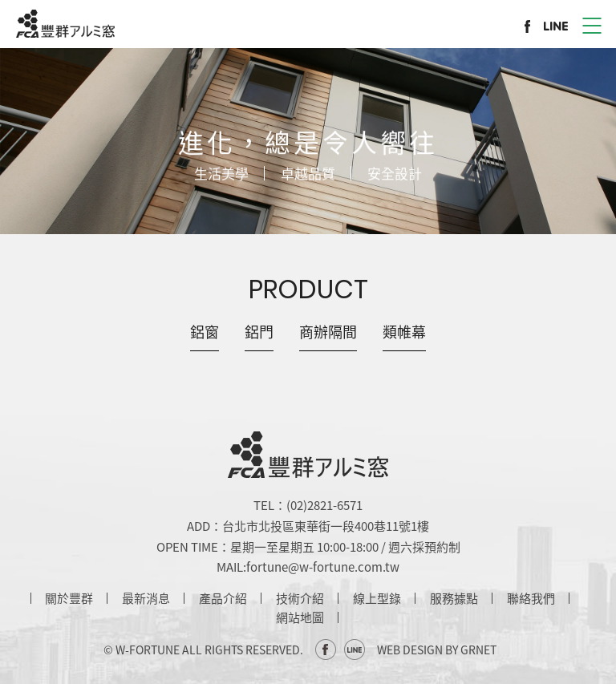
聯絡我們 (531, 598)
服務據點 (454, 598)
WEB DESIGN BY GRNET (437, 650)
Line (355, 650)
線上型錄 (377, 598)
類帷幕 (404, 332)
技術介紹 (300, 598)
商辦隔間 (328, 332)
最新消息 (146, 598)
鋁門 (259, 332)
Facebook (326, 650)
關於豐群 (69, 598)
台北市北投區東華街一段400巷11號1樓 (326, 526)
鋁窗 (205, 332)
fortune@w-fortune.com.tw (323, 567)
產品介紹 (223, 598)
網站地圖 (300, 617)
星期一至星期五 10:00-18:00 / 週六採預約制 (345, 547)
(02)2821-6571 (324, 505)
